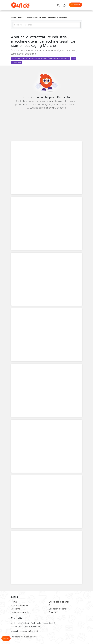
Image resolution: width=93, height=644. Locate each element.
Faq (50, 605)
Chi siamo (16, 609)
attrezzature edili (19, 59)
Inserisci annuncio (19, 605)
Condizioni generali (58, 609)
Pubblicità (16, 637)
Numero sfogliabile (20, 612)
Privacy (52, 612)
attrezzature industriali (59, 59)
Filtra (6, 638)
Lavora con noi (30, 637)
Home (14, 602)
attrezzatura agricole (38, 59)
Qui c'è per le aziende (59, 602)
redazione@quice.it (29, 631)
